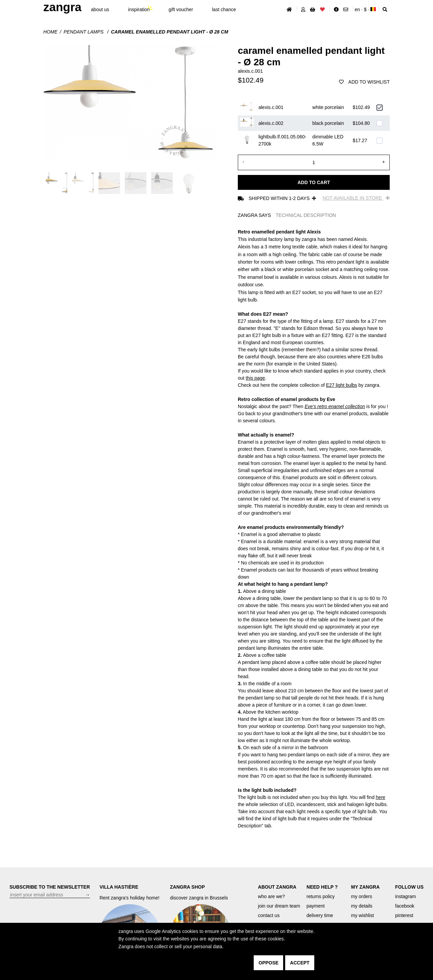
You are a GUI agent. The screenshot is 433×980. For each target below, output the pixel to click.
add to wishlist (364, 82)
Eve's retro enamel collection (335, 406)
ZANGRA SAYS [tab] (254, 215)
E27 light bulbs (342, 385)
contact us (269, 915)
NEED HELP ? (322, 887)
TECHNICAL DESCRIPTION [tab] (306, 215)
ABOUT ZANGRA (277, 887)
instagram (405, 896)
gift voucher (181, 9)
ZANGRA (62, 7)
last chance (224, 9)
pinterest (404, 915)
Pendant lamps (84, 32)
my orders (362, 896)
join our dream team (279, 906)
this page (255, 378)
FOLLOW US (409, 887)
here (381, 797)
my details (362, 906)
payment (316, 906)
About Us (100, 9)
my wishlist (363, 915)
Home (50, 32)
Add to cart (314, 182)
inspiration (139, 9)
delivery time (320, 915)
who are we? (271, 896)
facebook (405, 906)
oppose (268, 963)
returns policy (321, 896)
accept (300, 963)
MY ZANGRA (366, 887)
